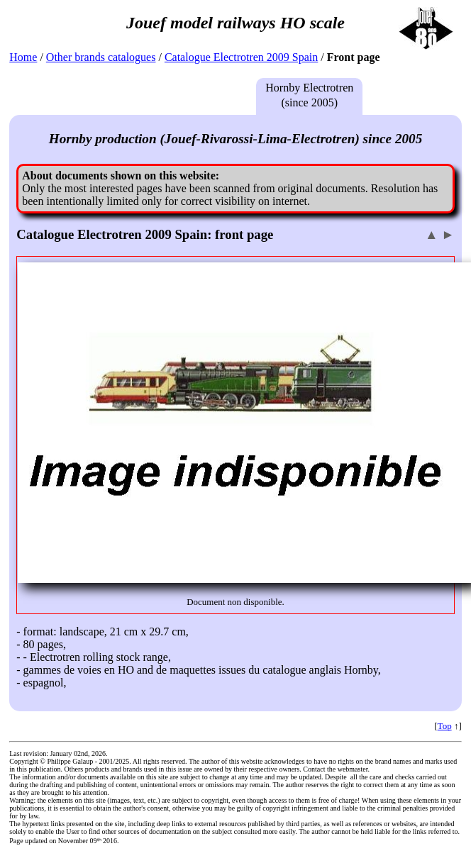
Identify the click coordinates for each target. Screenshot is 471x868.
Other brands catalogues (101, 57)
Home (23, 57)
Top (445, 726)
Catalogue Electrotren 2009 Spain (241, 57)
